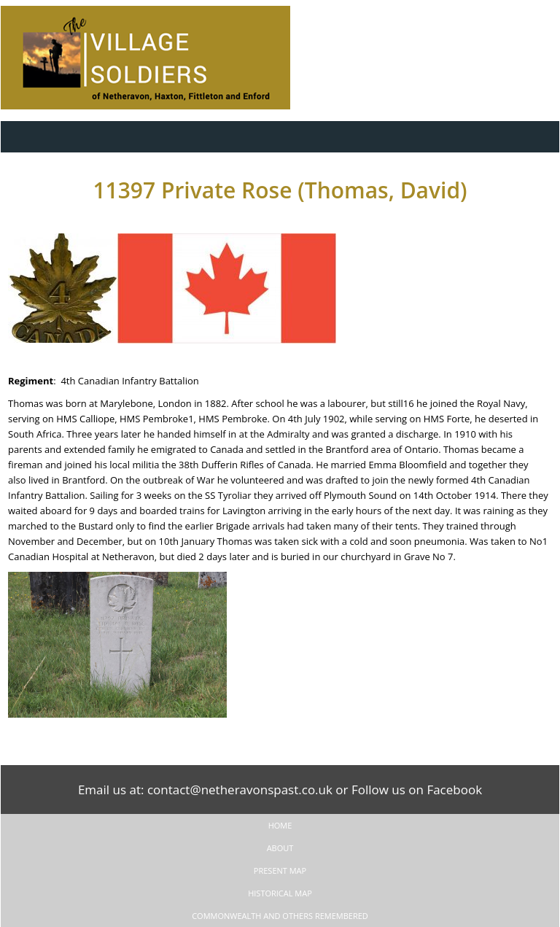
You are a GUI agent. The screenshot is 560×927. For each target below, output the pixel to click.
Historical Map (280, 893)
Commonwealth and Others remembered (280, 916)
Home (280, 825)
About (280, 848)
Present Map (280, 870)
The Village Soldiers (161, 58)
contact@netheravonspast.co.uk (240, 790)
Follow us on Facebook (417, 790)
